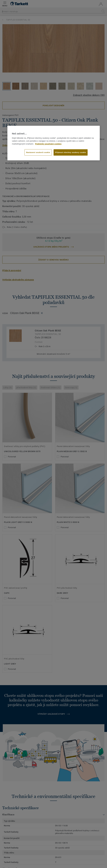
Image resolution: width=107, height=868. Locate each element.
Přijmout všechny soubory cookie (71, 152)
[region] (54, 143)
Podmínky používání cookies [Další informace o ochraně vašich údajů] (48, 144)
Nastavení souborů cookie (38, 152)
